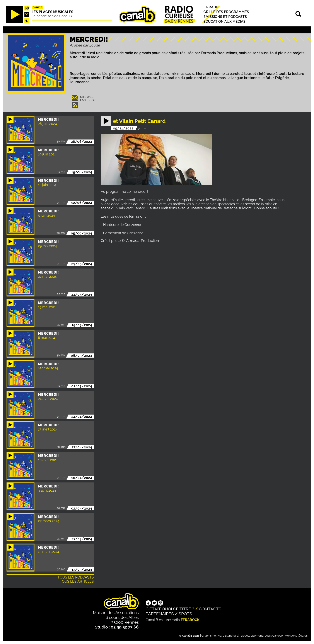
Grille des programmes (226, 12)
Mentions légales (296, 636)
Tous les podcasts (76, 577)
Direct (38, 7)
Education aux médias (224, 22)
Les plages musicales (52, 12)
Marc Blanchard (228, 636)
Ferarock (190, 620)
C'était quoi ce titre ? (170, 609)
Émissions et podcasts (225, 17)
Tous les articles (77, 581)
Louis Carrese (274, 636)
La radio (211, 7)
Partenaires (160, 614)
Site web (87, 97)
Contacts (210, 609)
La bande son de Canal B (52, 16)
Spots (185, 614)
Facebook (88, 100)
